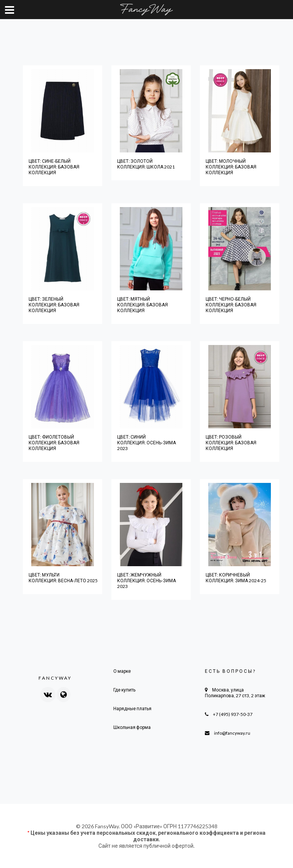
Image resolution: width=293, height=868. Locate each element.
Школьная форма (132, 727)
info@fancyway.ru (232, 733)
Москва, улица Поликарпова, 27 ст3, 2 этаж (235, 693)
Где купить (124, 690)
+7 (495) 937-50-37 (233, 714)
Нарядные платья (132, 708)
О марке (122, 671)
